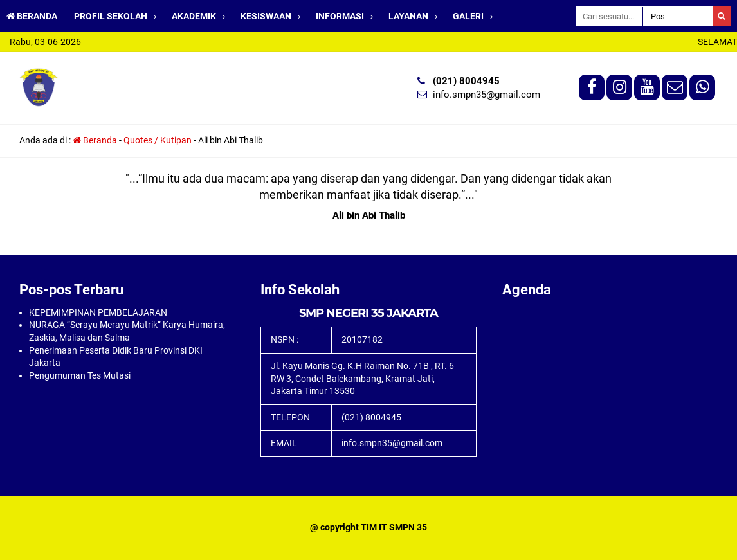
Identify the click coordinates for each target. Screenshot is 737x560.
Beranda (95, 140)
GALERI (468, 16)
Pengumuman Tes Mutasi (80, 375)
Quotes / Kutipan (158, 140)
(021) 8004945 (466, 81)
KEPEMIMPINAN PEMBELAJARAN (98, 312)
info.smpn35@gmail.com (487, 95)
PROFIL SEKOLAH (111, 16)
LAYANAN (408, 16)
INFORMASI (340, 16)
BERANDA (32, 16)
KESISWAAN (266, 16)
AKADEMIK (194, 16)
